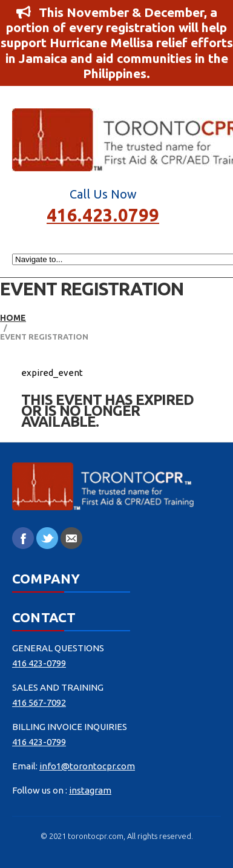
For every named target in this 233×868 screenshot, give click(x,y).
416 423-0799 (39, 663)
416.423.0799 (103, 214)
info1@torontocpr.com (87, 766)
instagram (90, 790)
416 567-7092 (39, 702)
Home (13, 318)
